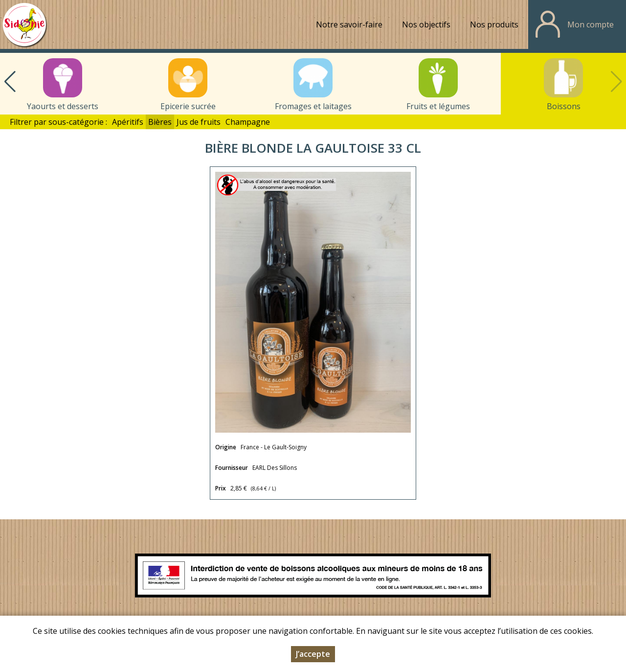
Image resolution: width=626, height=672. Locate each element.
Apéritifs (128, 122)
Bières (160, 122)
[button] (10, 82)
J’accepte (313, 655)
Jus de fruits (199, 122)
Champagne (248, 122)
